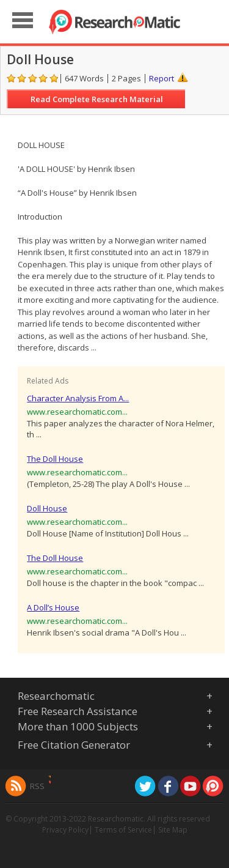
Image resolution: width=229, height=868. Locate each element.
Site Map (173, 830)
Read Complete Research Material (97, 99)
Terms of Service (123, 830)
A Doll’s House (53, 607)
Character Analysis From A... (78, 398)
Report (162, 78)
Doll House (47, 508)
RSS (37, 786)
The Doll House (55, 459)
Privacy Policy (65, 830)
